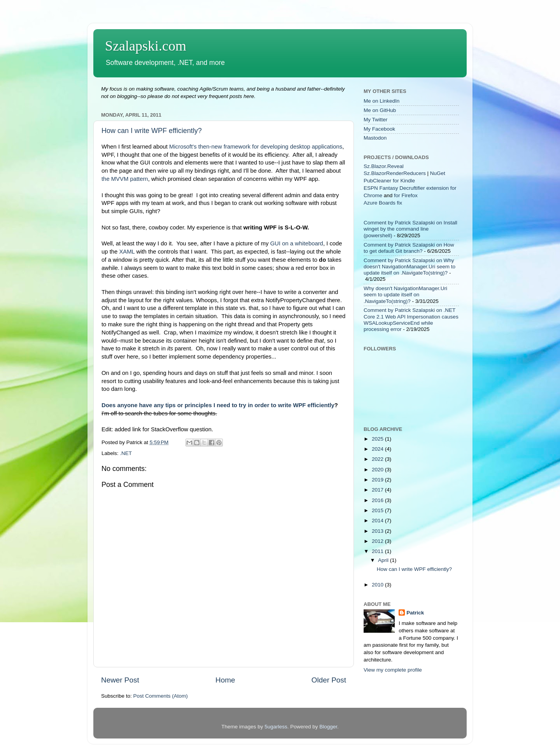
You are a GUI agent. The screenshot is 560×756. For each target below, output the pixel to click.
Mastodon (375, 138)
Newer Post (120, 680)
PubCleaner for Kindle (389, 181)
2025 (378, 439)
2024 (378, 449)
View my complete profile (393, 670)
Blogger (328, 727)
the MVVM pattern (125, 179)
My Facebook (379, 129)
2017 (378, 490)
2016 (378, 500)
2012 (378, 541)
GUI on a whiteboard (297, 243)
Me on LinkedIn (381, 101)
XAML (127, 252)
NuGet (438, 173)
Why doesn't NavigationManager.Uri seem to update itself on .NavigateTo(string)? (405, 295)
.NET (126, 453)
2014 (378, 521)
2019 (378, 480)
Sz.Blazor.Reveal (384, 166)
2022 (378, 459)
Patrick (415, 613)
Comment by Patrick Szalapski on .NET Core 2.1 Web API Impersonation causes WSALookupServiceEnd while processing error (411, 320)
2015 (378, 510)
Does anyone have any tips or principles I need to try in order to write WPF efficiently (218, 405)
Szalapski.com (146, 46)
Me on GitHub (380, 110)
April (384, 560)
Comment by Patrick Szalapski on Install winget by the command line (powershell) (410, 229)
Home (225, 680)
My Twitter (375, 120)
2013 (378, 531)
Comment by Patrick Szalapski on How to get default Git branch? (409, 248)
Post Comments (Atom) (161, 696)
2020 (378, 470)
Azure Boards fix (383, 203)
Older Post (329, 680)
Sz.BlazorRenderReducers (395, 173)
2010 (378, 585)
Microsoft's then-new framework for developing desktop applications (256, 147)
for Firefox (406, 195)
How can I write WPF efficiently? (152, 131)
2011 (378, 551)
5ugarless (276, 727)
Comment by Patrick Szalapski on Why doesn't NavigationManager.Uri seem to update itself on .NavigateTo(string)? (409, 267)
